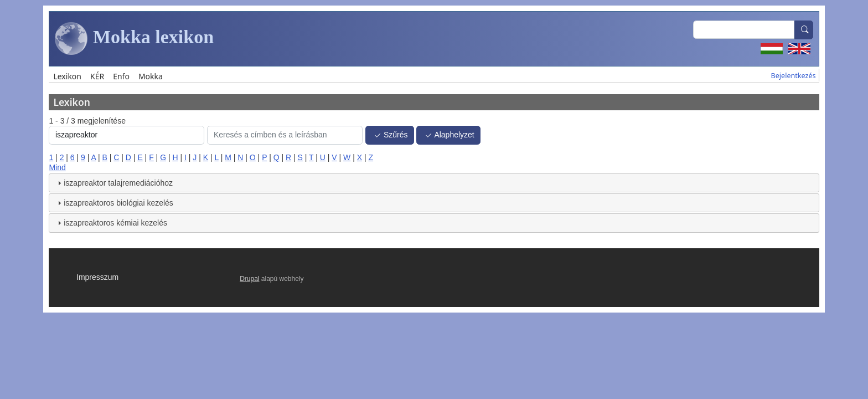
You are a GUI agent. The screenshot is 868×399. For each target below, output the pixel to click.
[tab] (434, 183)
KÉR (97, 76)
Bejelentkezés (794, 76)
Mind (57, 167)
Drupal (249, 279)
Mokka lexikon (134, 39)
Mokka (151, 76)
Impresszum (97, 277)
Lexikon (67, 76)
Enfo (121, 76)
